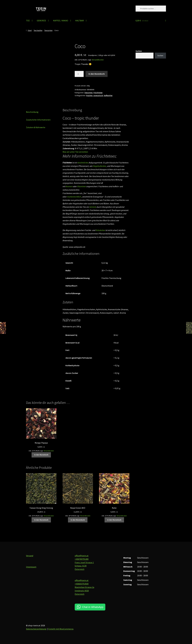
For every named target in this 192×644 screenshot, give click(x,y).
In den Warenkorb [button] (41, 455)
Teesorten (48, 30)
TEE (28, 21)
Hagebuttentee (100, 166)
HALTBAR (79, 21)
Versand (30, 556)
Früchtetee (98, 93)
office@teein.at (82, 556)
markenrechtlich (74, 197)
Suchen (139, 51)
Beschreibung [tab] (32, 112)
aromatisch (98, 95)
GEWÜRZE (41, 21)
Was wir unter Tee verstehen (75, 152)
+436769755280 (82, 559)
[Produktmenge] (79, 74)
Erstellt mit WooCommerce (61, 629)
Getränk (93, 207)
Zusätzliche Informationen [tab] (38, 120)
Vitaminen (82, 186)
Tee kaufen (38, 30)
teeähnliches (83, 163)
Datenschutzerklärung (36, 629)
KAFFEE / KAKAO (61, 21)
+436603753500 (82, 584)
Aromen (69, 186)
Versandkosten (98, 60)
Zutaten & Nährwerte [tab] (36, 127)
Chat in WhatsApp (93, 607)
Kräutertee (100, 230)
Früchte (89, 95)
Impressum (31, 567)
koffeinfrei (108, 95)
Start (30, 30)
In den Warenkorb (97, 74)
